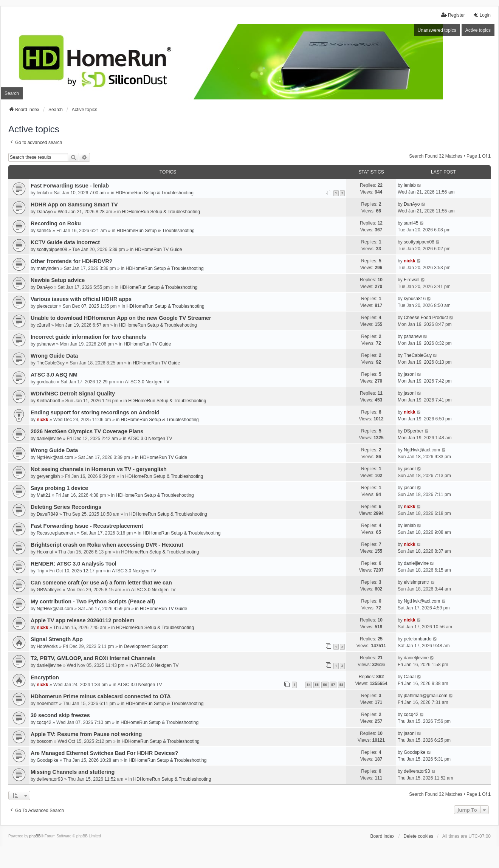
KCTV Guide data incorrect (65, 242)
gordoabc (46, 382)
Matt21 (44, 495)
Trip (40, 571)
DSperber (413, 431)
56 (325, 684)
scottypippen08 (52, 250)
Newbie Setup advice (58, 280)
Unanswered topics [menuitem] (437, 30)
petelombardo (418, 639)
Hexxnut (45, 552)
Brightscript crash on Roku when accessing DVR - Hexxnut (107, 545)
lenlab (43, 193)
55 (317, 684)
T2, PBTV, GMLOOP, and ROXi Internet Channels (93, 658)
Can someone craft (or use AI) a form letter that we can (101, 583)
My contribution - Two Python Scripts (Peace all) (93, 601)
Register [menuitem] (453, 15)
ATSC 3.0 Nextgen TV (147, 382)
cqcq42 (44, 722)
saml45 (44, 231)
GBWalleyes (49, 590)
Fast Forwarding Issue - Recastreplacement (87, 526)
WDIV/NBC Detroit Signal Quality (73, 394)
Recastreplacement (56, 533)
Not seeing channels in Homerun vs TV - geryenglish (99, 469)
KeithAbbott (48, 401)
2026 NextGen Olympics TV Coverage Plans (87, 431)
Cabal (410, 677)
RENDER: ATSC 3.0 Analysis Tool (74, 564)
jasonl (410, 374)
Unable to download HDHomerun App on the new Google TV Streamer (121, 318)
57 (333, 684)
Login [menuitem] (482, 15)
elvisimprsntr (416, 582)
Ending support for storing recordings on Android (95, 412)
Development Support (146, 646)
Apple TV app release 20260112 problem (82, 620)
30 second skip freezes (60, 715)
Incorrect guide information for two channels (88, 337)
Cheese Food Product (426, 318)
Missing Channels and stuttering (73, 772)
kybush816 (415, 299)
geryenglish (48, 476)
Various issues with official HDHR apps (81, 299)
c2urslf (43, 325)
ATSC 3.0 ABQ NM (54, 375)
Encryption (45, 677)
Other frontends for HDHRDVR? (72, 261)
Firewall (411, 280)
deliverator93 (50, 779)
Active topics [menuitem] (478, 30)
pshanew (46, 344)
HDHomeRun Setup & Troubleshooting (155, 193)
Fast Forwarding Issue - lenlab (70, 186)
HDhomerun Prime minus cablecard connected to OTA (101, 696)
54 (308, 684)
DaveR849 (47, 514)
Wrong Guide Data (54, 356)
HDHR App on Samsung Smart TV (74, 205)
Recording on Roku (56, 223)
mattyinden (48, 268)
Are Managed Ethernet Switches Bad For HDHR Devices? (104, 753)
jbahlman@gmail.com (426, 696)
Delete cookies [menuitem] (418, 836)
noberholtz (47, 704)
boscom (45, 741)
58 (341, 684)
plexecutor (47, 306)
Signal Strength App (57, 639)
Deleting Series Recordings (66, 507)
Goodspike (47, 760)
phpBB (35, 836)
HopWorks (47, 646)
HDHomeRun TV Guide (159, 250)
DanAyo (45, 212)
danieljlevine (49, 439)
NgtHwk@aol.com (55, 457)
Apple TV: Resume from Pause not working (86, 734)
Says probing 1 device (59, 488)
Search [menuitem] (12, 93)
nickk (410, 261)
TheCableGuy (51, 363)
